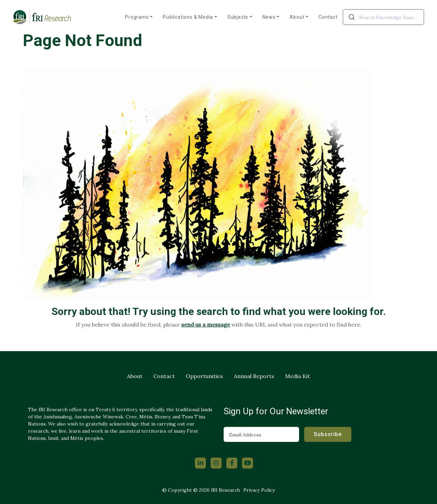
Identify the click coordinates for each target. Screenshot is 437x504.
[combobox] (383, 17)
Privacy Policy (259, 490)
